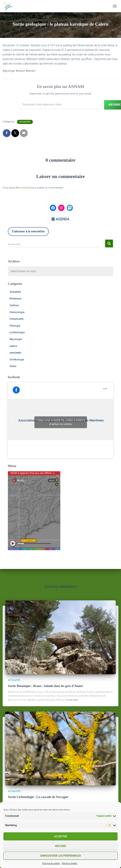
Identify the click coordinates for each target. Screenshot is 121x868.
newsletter (16, 353)
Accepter (61, 836)
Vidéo (13, 366)
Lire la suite (72, 700)
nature (13, 346)
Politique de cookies (51, 863)
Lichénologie (17, 332)
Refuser (61, 846)
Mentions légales (70, 863)
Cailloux (14, 305)
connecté (26, 188)
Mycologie (16, 339)
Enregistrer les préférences (61, 856)
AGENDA (60, 219)
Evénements (17, 319)
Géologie (15, 326)
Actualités (25, 122)
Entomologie (17, 312)
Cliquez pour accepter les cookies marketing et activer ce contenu (61, 422)
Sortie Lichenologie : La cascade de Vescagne (38, 797)
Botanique (15, 299)
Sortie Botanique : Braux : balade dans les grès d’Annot (45, 686)
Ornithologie (17, 360)
